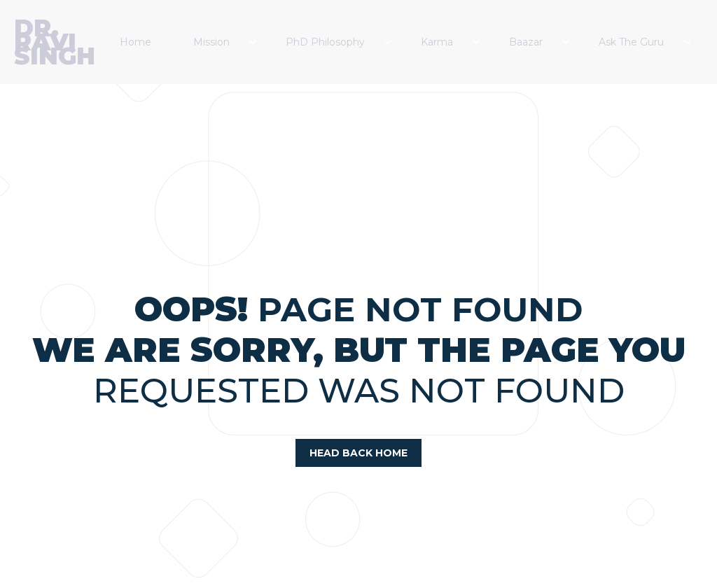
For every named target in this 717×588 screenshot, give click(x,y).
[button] (225, 42)
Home (135, 42)
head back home (358, 453)
